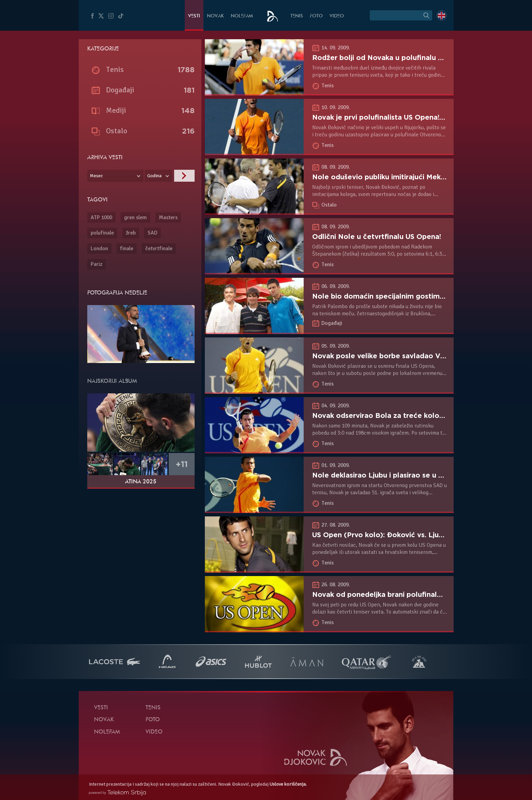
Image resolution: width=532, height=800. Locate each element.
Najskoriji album (112, 381)
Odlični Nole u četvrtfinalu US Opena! (377, 237)
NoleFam (242, 16)
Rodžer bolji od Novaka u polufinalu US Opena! (393, 58)
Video (337, 16)
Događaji (332, 323)
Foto (316, 16)
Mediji (116, 110)
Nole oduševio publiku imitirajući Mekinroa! (386, 177)
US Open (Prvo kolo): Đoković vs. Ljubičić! (384, 535)
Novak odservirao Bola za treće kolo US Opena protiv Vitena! (418, 416)
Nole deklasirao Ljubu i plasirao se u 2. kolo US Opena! (406, 475)
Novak (215, 16)
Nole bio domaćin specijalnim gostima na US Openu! (402, 296)
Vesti (194, 16)
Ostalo (329, 205)
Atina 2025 (141, 482)
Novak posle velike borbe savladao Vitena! (386, 356)
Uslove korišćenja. (288, 784)
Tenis (297, 16)
